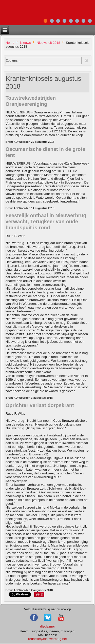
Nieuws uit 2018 (49, 43)
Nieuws (25, 43)
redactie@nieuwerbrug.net (48, 639)
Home (10, 43)
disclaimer (48, 626)
